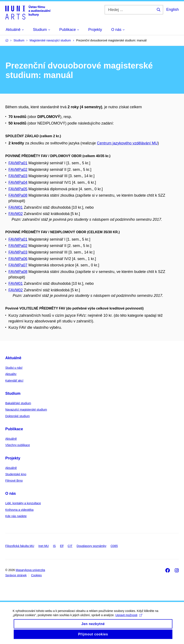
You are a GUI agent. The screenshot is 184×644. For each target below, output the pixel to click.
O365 (114, 546)
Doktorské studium (18, 416)
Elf (62, 546)
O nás (11, 493)
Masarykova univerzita (30, 570)
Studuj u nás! (14, 368)
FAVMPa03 (18, 176)
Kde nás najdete (16, 516)
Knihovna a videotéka (19, 510)
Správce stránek (16, 575)
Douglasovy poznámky (91, 546)
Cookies (36, 575)
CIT (70, 546)
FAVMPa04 (18, 182)
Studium (13, 393)
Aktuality (11, 374)
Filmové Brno (14, 481)
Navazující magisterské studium (26, 410)
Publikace (14, 429)
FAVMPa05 (18, 189)
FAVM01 (16, 207)
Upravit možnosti (129, 618)
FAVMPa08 (18, 195)
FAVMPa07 (18, 265)
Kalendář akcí (14, 381)
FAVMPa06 (18, 259)
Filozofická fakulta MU (20, 546)
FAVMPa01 (18, 163)
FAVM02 (16, 214)
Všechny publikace (18, 445)
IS (54, 546)
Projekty (13, 458)
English (172, 10)
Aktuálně (13, 358)
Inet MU (44, 546)
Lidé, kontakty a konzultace (23, 503)
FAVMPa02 (18, 170)
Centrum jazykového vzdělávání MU (127, 143)
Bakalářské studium (18, 403)
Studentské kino (16, 474)
